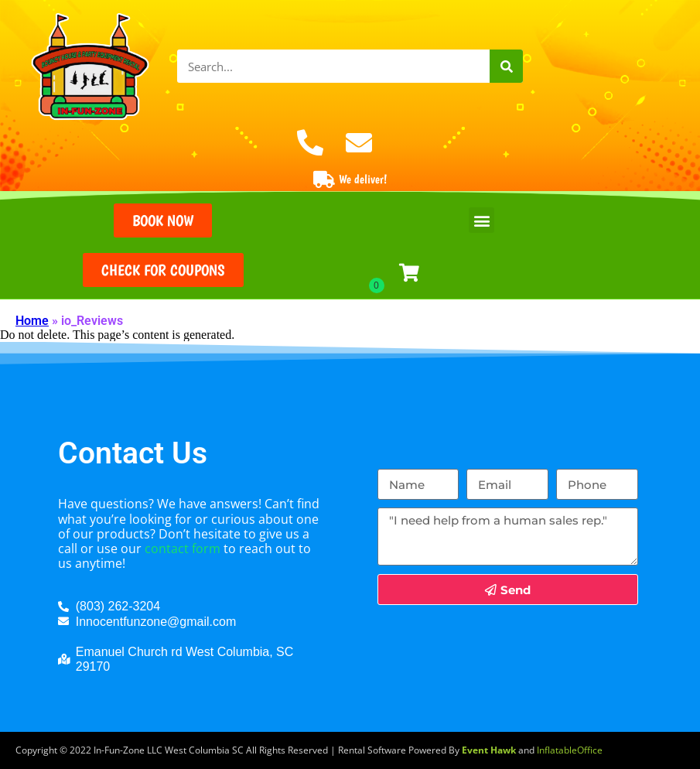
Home (32, 321)
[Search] (506, 66)
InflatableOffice (570, 750)
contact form (183, 549)
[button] (481, 220)
